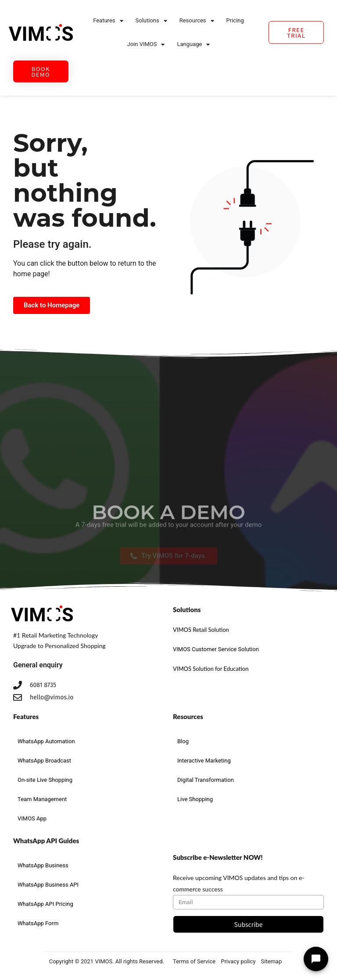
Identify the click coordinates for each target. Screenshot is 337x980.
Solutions (151, 21)
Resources (197, 21)
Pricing (235, 20)
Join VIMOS (146, 45)
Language (193, 45)
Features (108, 21)
